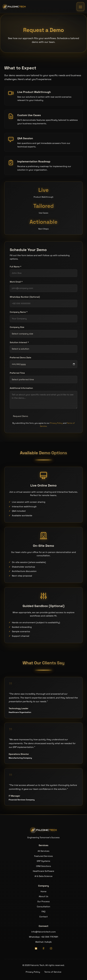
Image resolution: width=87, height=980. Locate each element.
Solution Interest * (19, 342)
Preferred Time (17, 373)
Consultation (43, 907)
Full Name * (16, 267)
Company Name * (19, 312)
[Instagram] (51, 948)
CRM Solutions (43, 866)
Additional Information (21, 388)
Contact (44, 917)
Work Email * (16, 282)
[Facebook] (43, 948)
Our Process (43, 901)
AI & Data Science (43, 876)
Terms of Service (53, 972)
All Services (43, 851)
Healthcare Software (44, 871)
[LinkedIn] (36, 948)
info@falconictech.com (43, 932)
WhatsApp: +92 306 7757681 (43, 937)
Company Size (17, 327)
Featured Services (44, 856)
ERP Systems (43, 861)
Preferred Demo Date (20, 358)
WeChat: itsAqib (43, 942)
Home (43, 891)
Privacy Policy (56, 423)
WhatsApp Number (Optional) (25, 297)
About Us (44, 896)
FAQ (44, 912)
